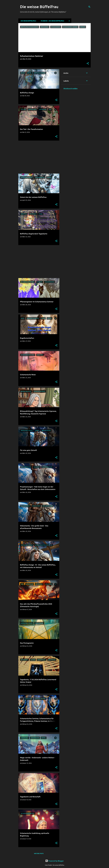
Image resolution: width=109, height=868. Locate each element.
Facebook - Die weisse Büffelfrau (52, 21)
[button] (88, 64)
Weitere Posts (39, 853)
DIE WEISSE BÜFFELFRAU (28, 21)
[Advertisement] (38, 157)
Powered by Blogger (55, 861)
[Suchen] (89, 7)
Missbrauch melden (70, 89)
